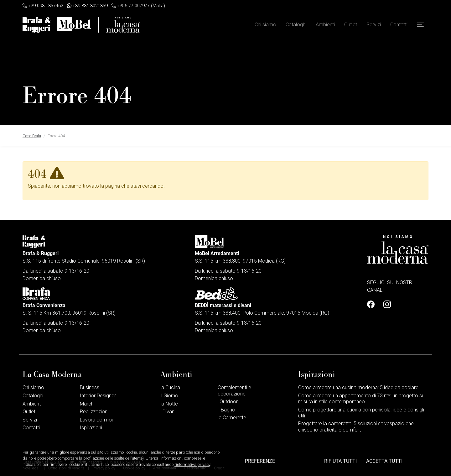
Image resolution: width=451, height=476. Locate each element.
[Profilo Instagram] (385, 305)
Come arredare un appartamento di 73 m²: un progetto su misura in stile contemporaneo (361, 399)
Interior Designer (98, 396)
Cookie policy (134, 468)
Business (90, 387)
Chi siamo (265, 25)
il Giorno (169, 396)
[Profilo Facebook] (373, 305)
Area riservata (165, 468)
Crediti (220, 468)
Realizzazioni (94, 412)
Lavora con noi (96, 420)
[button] (420, 25)
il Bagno (226, 410)
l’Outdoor (228, 402)
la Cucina (170, 387)
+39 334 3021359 (87, 6)
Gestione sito (195, 468)
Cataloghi (296, 25)
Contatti (399, 25)
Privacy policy (104, 468)
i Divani (168, 412)
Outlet (351, 25)
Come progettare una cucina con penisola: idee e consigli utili (361, 413)
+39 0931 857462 (43, 6)
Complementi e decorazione (234, 390)
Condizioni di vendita (66, 468)
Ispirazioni (91, 428)
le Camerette (232, 418)
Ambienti (325, 25)
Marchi (87, 404)
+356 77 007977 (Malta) (138, 6)
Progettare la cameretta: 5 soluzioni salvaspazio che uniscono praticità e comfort (356, 426)
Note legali (31, 468)
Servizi (374, 25)
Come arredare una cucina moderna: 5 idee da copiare (358, 387)
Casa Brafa (32, 136)
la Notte (169, 404)
